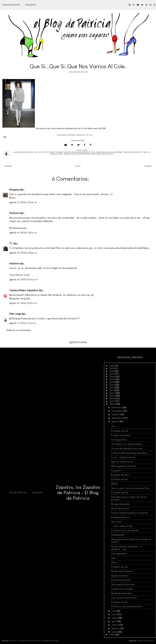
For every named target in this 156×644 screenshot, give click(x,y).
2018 (112, 371)
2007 (112, 401)
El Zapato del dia (120, 431)
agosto (115, 421)
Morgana (14, 190)
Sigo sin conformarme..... (123, 462)
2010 (112, 393)
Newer (8, 166)
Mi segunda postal (120, 504)
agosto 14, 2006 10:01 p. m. (24, 279)
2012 (112, 388)
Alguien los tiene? (120, 576)
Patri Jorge (15, 314)
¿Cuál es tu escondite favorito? (127, 606)
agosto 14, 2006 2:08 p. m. (23, 253)
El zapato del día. (120, 479)
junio (114, 614)
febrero (116, 628)
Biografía (31, 5)
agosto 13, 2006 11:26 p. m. (23, 202)
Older (148, 166)
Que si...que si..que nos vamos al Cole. (130, 488)
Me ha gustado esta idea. (124, 466)
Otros (114, 562)
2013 (112, 385)
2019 (112, 368)
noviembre (117, 411)
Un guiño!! (116, 471)
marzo (115, 625)
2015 (112, 379)
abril (114, 621)
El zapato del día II (120, 475)
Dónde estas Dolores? (122, 571)
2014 (112, 382)
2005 (112, 635)
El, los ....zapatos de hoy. (123, 457)
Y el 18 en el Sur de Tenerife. (125, 531)
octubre (116, 414)
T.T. (11, 243)
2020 (112, 366)
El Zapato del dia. (120, 493)
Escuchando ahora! (121, 580)
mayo (115, 618)
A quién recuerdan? (121, 435)
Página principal (11, 5)
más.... (114, 558)
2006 (112, 404)
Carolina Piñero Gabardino (24, 290)
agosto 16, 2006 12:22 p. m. (24, 303)
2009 (112, 396)
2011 (112, 390)
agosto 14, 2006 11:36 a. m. (23, 233)
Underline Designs (145, 641)
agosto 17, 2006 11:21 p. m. (23, 323)
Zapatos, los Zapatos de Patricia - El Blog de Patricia (78, 493)
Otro (113, 426)
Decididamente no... (121, 517)
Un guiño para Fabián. (122, 589)
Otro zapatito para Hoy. (123, 584)
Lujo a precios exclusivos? (124, 598)
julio (114, 611)
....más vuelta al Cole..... (123, 526)
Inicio (78, 166)
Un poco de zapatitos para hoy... (128, 448)
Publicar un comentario (19, 330)
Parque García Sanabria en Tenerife (129, 513)
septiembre (118, 418)
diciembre (117, 407)
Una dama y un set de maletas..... (128, 444)
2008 (112, 398)
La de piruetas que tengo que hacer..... (131, 453)
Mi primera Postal (120, 508)
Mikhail (115, 484)
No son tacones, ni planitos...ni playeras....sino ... (126, 548)
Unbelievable (118, 535)
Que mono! (117, 522)
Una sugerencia (119, 554)
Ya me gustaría (119, 440)
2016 (112, 377)
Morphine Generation (122, 593)
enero (115, 632)
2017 (112, 374)
